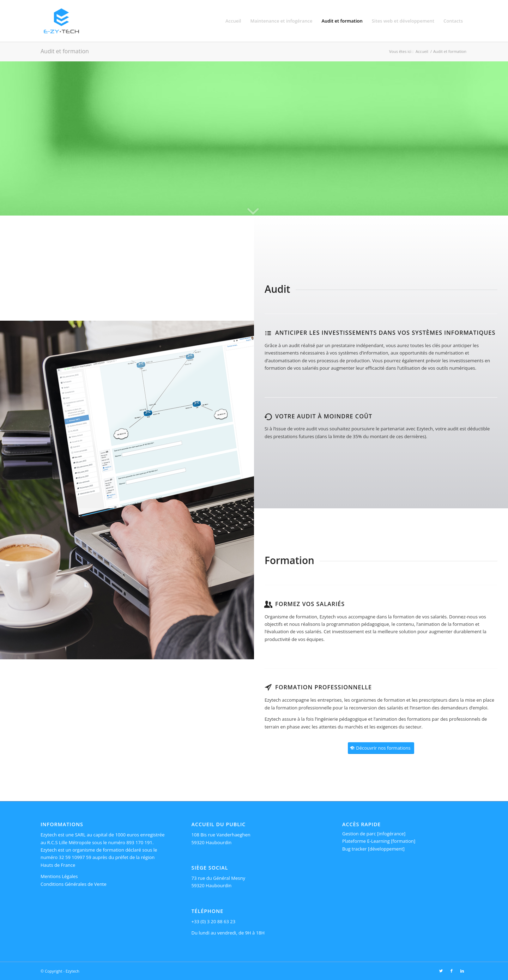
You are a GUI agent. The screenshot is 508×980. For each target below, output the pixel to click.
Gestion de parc (359, 834)
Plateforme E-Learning (366, 841)
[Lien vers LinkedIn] (462, 971)
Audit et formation (65, 51)
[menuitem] (233, 21)
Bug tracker (355, 849)
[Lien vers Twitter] (441, 971)
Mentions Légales (59, 876)
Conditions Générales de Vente (74, 884)
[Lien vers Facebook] (452, 971)
